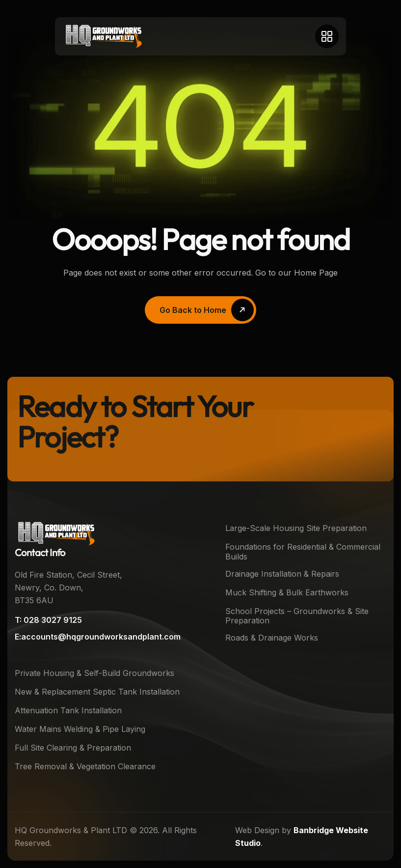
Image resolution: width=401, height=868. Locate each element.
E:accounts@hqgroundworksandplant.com (98, 637)
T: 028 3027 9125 (48, 620)
